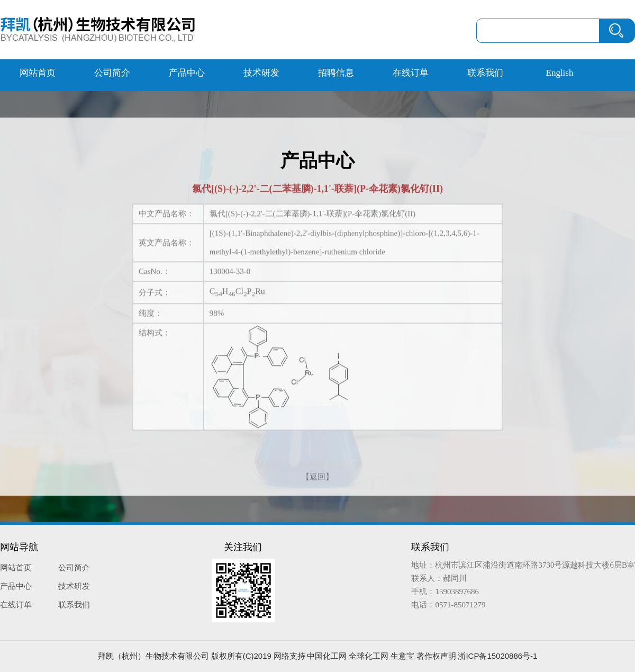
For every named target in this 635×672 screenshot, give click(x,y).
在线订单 (411, 73)
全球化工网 (369, 656)
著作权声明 (436, 656)
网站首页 (38, 73)
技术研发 (261, 73)
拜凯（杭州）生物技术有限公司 (153, 656)
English (560, 73)
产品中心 (187, 73)
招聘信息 (336, 73)
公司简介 (112, 73)
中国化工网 (327, 656)
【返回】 (317, 476)
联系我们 (485, 73)
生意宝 (402, 656)
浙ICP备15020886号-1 (497, 656)
